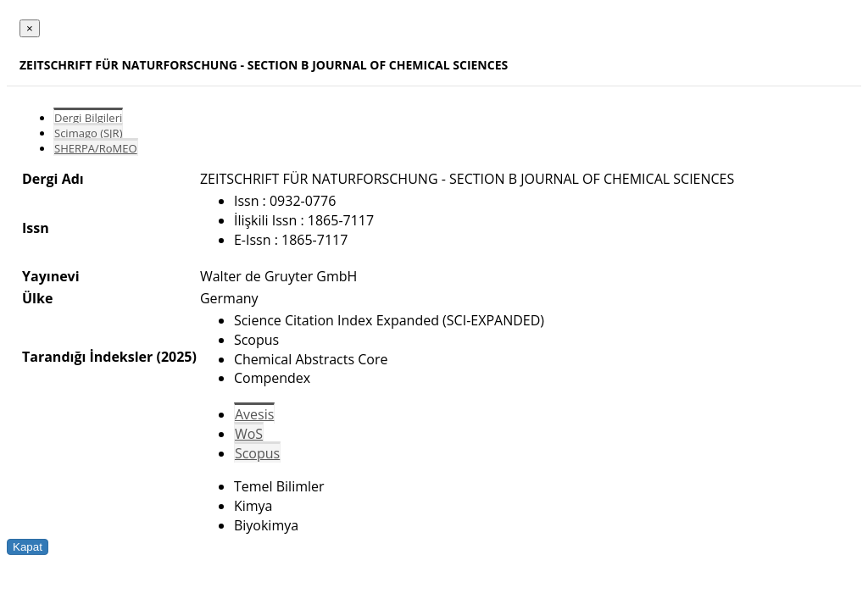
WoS (249, 434)
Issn (36, 228)
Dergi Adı (53, 179)
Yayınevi (51, 276)
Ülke (37, 298)
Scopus (257, 453)
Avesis (254, 414)
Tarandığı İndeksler (87, 357)
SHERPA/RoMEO (96, 148)
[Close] (30, 28)
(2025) (176, 357)
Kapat (28, 547)
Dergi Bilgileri (88, 118)
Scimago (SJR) (88, 133)
